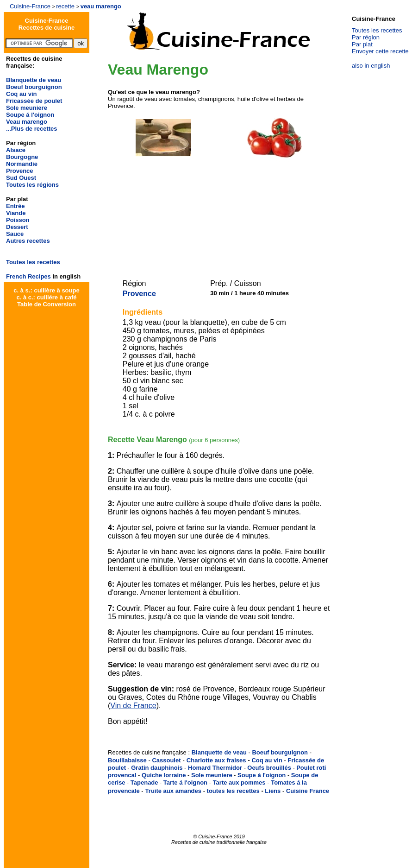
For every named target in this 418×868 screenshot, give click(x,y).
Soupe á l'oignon (30, 115)
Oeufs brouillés (269, 768)
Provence (20, 171)
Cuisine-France (30, 6)
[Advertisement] (217, 212)
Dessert (17, 227)
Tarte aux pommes (239, 782)
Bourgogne (22, 157)
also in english (371, 66)
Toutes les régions (32, 185)
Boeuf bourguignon (34, 87)
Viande (16, 213)
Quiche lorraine (164, 775)
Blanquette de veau (34, 80)
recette (65, 6)
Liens (273, 791)
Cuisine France (308, 791)
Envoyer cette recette (380, 51)
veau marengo (101, 6)
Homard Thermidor (215, 768)
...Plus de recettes (32, 129)
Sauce (15, 234)
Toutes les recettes (33, 262)
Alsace (16, 150)
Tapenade (144, 782)
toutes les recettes (233, 791)
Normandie (22, 164)
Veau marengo (27, 122)
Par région (366, 37)
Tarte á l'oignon (185, 782)
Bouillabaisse (127, 760)
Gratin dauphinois (157, 768)
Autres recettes (28, 241)
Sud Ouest (21, 178)
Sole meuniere (27, 108)
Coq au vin (21, 94)
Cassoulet (166, 760)
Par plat (362, 44)
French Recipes (28, 276)
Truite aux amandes (173, 791)
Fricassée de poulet (34, 101)
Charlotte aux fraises (216, 760)
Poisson (18, 220)
